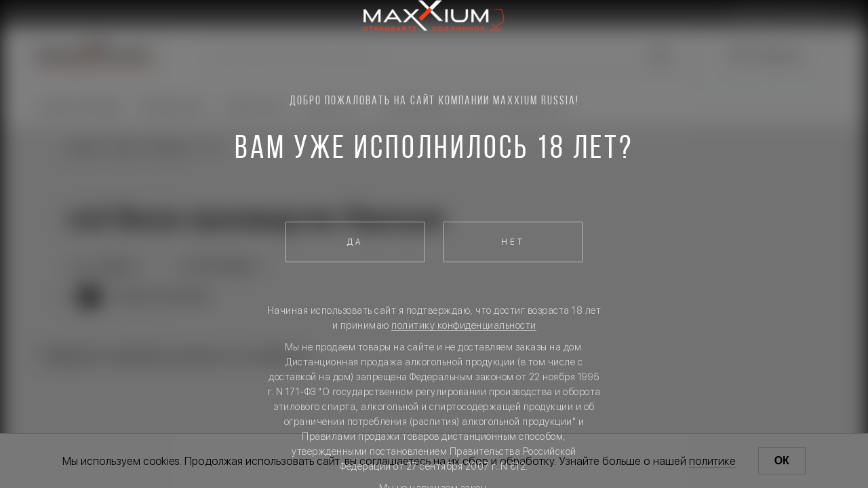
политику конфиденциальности (464, 325)
